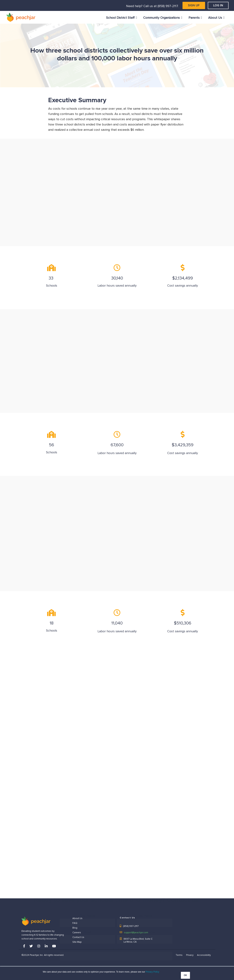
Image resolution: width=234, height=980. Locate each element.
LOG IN (218, 5)
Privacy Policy (152, 972)
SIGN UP (194, 5)
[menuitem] (122, 18)
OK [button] (185, 975)
